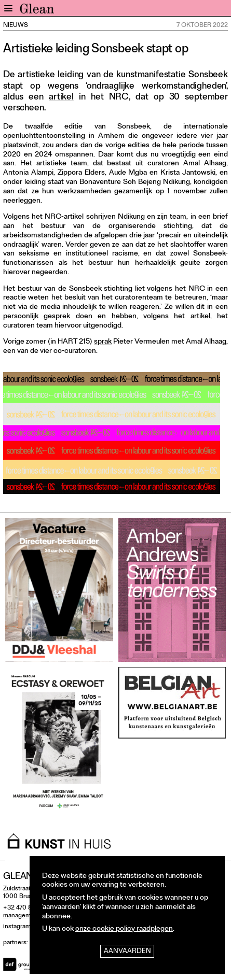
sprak (103, 342)
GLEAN (37, 11)
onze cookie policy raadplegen (124, 929)
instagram (17, 927)
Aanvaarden (127, 952)
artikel (61, 98)
